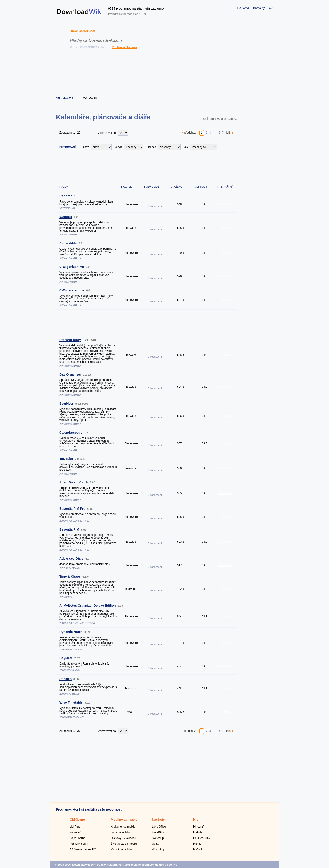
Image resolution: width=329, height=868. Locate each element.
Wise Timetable (71, 702)
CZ (271, 8)
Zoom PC (76, 832)
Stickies (65, 679)
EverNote (66, 403)
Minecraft (199, 827)
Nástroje (158, 820)
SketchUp (158, 838)
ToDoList (66, 459)
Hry (196, 820)
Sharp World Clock (74, 482)
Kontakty (259, 8)
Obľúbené (77, 820)
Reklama (243, 8)
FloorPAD (158, 832)
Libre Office (159, 827)
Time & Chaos (70, 577)
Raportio (66, 196)
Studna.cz (115, 865)
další (228, 132)
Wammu (66, 217)
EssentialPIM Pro (72, 509)
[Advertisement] (165, 73)
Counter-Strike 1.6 (204, 838)
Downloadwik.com (83, 31)
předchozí (190, 132)
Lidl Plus (75, 827)
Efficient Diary (70, 340)
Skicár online (78, 838)
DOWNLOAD (225, 204)
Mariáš (197, 844)
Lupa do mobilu (120, 832)
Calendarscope (71, 433)
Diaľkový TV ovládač (123, 838)
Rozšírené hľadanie (124, 47)
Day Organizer (70, 374)
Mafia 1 (198, 849)
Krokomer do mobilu (123, 827)
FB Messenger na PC (83, 849)
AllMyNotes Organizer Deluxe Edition (88, 606)
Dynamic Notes (71, 632)
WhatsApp (158, 849)
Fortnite (198, 832)
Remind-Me (68, 243)
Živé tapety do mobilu (124, 844)
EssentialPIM (69, 529)
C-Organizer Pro (72, 267)
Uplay (155, 844)
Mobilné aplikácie (124, 820)
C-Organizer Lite (72, 290)
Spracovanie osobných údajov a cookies (151, 865)
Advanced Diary (72, 558)
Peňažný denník (80, 844)
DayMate (66, 658)
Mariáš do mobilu (121, 849)
